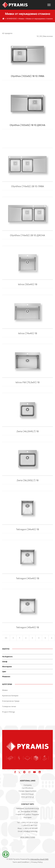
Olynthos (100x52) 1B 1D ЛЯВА (28, 77)
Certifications (28, 788)
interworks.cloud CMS (39, 859)
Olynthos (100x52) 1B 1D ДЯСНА (27, 126)
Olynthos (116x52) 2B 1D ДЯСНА (27, 249)
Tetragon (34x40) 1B (27, 543)
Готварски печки (9, 706)
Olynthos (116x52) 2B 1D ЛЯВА (28, 200)
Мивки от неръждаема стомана (39, 19)
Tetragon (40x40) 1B (27, 592)
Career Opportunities (27, 791)
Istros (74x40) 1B (28, 347)
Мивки (21, 19)
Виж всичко (48, 36)
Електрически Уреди (11, 701)
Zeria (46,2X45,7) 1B (28, 445)
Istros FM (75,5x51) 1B (27, 396)
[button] (6, 854)
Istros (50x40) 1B (28, 298)
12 (38, 36)
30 (41, 36)
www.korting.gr (27, 794)
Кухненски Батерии (10, 696)
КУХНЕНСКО (12, 19)
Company (28, 785)
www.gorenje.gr (28, 797)
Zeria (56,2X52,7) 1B (28, 494)
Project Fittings (9, 712)
